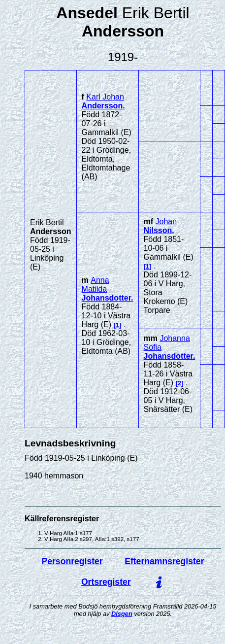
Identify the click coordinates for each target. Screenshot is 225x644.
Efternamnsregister (164, 561)
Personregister (72, 561)
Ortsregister (106, 582)
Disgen (122, 614)
